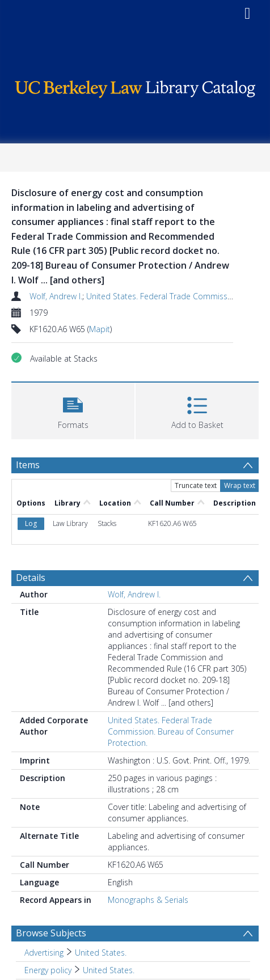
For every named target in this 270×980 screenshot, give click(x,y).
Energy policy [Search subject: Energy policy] (48, 970)
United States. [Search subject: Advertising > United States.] (101, 953)
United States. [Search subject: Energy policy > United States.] (109, 970)
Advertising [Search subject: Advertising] (44, 953)
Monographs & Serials (148, 900)
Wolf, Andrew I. (56, 296)
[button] (73, 410)
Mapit (100, 329)
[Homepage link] (135, 86)
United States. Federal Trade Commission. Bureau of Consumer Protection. (171, 731)
